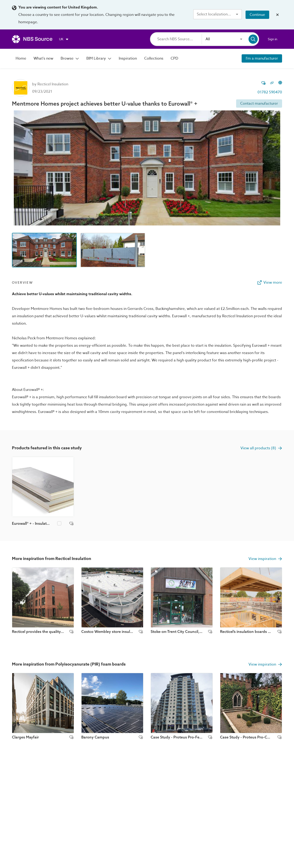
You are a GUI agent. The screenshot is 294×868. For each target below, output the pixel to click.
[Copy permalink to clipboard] (272, 83)
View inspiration (265, 559)
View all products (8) (261, 448)
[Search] (180, 39)
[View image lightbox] (147, 168)
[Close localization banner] (277, 15)
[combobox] (218, 14)
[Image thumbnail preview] (44, 250)
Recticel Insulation (53, 84)
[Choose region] (64, 39)
